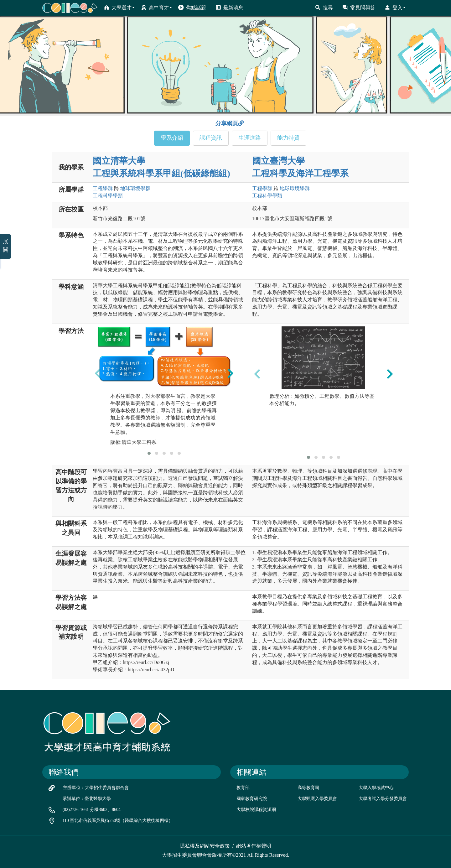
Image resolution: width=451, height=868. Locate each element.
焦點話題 (192, 8)
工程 (103, 188)
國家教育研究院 (252, 799)
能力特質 (288, 138)
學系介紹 (172, 138)
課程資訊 (211, 138)
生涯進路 (250, 138)
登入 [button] (395, 8)
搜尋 (324, 8)
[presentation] (98, 373)
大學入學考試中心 (376, 788)
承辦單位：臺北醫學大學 (87, 799)
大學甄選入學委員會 (317, 799)
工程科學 (108, 196)
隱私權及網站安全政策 (205, 846)
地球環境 (135, 188)
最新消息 (229, 8)
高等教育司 (308, 788)
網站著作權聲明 (254, 846)
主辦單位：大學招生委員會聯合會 (96, 788)
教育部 (243, 788)
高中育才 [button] (156, 8)
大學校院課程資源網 (256, 810)
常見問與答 (359, 8)
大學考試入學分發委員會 (383, 799)
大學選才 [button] (119, 8)
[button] (149, 453)
